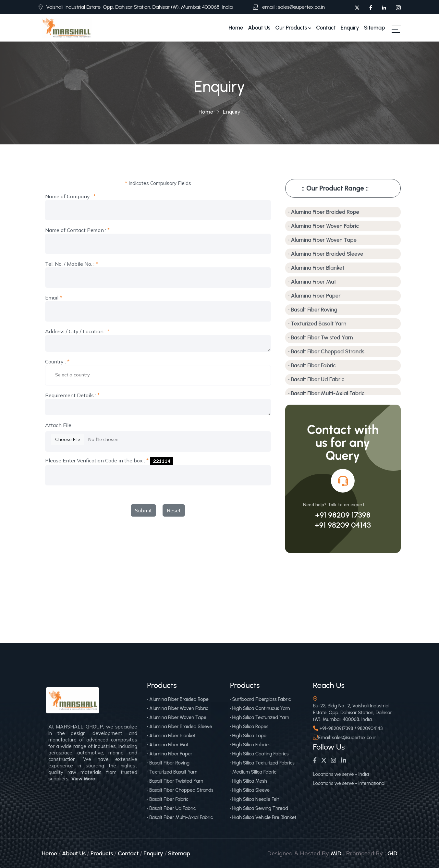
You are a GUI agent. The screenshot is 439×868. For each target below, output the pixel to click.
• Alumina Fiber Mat (312, 282)
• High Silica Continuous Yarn (260, 708)
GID (392, 853)
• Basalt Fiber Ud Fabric (317, 379)
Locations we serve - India (341, 774)
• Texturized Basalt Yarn (317, 324)
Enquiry (350, 28)
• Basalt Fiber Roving (313, 310)
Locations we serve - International (349, 783)
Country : (57, 362)
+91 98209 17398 (343, 515)
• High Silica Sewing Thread (259, 808)
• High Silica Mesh (249, 781)
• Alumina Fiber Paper (315, 296)
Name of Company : (70, 196)
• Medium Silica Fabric (253, 772)
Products (102, 853)
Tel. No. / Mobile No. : (72, 264)
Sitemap (375, 28)
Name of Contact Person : (77, 230)
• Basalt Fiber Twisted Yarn (321, 337)
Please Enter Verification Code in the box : (97, 461)
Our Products (293, 28)
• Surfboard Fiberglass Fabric (261, 699)
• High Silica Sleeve (250, 790)
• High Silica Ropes (249, 727)
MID (336, 853)
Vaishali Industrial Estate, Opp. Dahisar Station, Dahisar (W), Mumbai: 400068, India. (140, 7)
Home (236, 28)
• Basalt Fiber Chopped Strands (326, 351)
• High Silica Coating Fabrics (259, 754)
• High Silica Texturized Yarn (260, 717)
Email (54, 298)
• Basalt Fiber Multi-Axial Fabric (327, 393)
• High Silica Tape (248, 736)
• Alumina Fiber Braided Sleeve (326, 254)
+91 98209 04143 (343, 525)
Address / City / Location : (77, 331)
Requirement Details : (72, 395)
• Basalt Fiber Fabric (312, 365)
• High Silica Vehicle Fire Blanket (263, 817)
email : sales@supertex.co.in (293, 7)
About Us (259, 28)
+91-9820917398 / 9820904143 (351, 728)
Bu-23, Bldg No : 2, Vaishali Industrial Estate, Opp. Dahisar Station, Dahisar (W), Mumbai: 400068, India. (353, 713)
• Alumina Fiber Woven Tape (323, 240)
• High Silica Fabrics (250, 745)
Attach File (58, 425)
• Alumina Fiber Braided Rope (324, 212)
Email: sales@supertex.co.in (347, 738)
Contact (326, 28)
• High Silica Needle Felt (255, 799)
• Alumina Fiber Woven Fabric (324, 226)
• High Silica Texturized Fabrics (262, 763)
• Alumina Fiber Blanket (317, 268)
